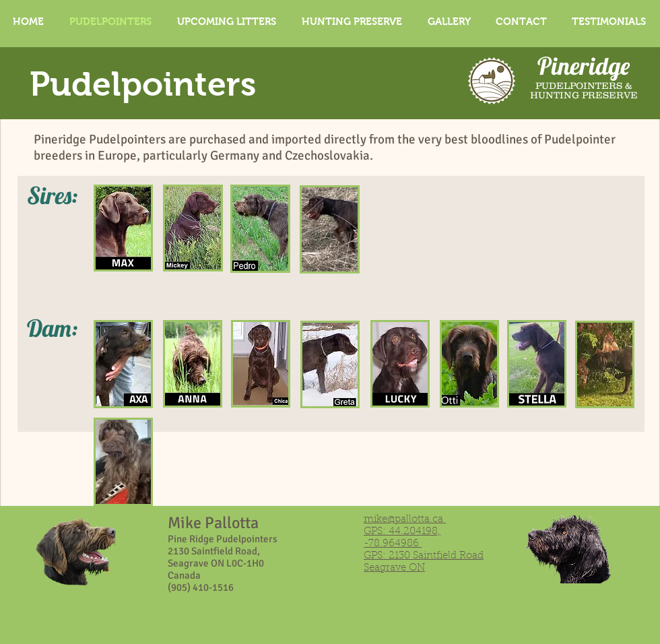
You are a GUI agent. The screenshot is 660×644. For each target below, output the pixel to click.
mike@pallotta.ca (403, 520)
